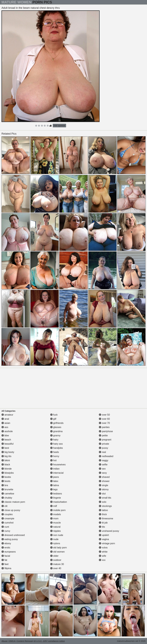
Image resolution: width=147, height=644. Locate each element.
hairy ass (56, 444)
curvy (6, 531)
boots (6, 481)
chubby (7, 498)
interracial (57, 473)
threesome (106, 519)
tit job (103, 523)
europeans (9, 552)
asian (6, 423)
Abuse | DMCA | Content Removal (17, 641)
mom (54, 519)
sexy (103, 473)
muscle (55, 523)
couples (7, 514)
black (6, 465)
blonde (7, 469)
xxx (102, 560)
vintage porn (107, 543)
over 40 (56, 568)
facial (6, 556)
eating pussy (10, 539)
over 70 (104, 423)
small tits (105, 498)
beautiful (7, 444)
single (103, 485)
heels (55, 452)
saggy (104, 460)
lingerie (56, 498)
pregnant (105, 440)
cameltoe (8, 494)
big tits (6, 456)
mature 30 (57, 564)
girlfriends (57, 423)
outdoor (56, 560)
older (54, 556)
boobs (6, 477)
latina (55, 485)
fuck (54, 415)
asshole (7, 431)
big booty (8, 452)
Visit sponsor (59, 126)
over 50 (104, 415)
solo (103, 502)
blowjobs (8, 473)
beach (6, 440)
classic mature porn (13, 502)
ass (5, 427)
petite (103, 435)
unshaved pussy (109, 531)
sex (102, 469)
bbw (5, 435)
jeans (55, 477)
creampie (8, 519)
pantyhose (106, 431)
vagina (104, 539)
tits (102, 527)
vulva (103, 548)
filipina (6, 568)
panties (104, 427)
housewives (58, 465)
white (103, 552)
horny (55, 456)
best (5, 448)
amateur (7, 415)
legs (54, 489)
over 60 (104, 419)
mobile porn (58, 510)
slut (102, 494)
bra (5, 485)
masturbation (59, 502)
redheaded (106, 456)
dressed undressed (13, 535)
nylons (55, 543)
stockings (105, 506)
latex (54, 481)
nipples (55, 531)
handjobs (57, 448)
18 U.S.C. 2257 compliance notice (49, 641)
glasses (56, 427)
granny (55, 435)
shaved (104, 477)
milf (54, 506)
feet (5, 564)
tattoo (103, 510)
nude (54, 539)
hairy (54, 440)
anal (5, 419)
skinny (104, 489)
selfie (103, 465)
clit (4, 506)
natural (55, 527)
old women (57, 552)
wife (102, 556)
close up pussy (11, 510)
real (102, 452)
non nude (57, 535)
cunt (5, 527)
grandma (56, 431)
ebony (6, 543)
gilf (53, 419)
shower (104, 481)
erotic (6, 548)
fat (4, 560)
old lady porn (59, 548)
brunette (7, 489)
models (56, 514)
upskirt (104, 535)
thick (103, 514)
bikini (6, 460)
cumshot (7, 523)
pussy (103, 448)
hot (53, 460)
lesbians (56, 494)
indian (55, 469)
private (104, 444)
